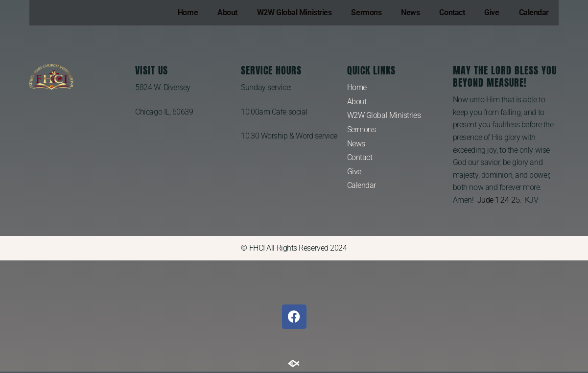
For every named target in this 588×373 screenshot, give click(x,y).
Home (188, 12)
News (410, 12)
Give (492, 12)
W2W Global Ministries (294, 12)
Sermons (366, 12)
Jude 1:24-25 (499, 200)
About (227, 12)
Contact (452, 12)
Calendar (534, 12)
